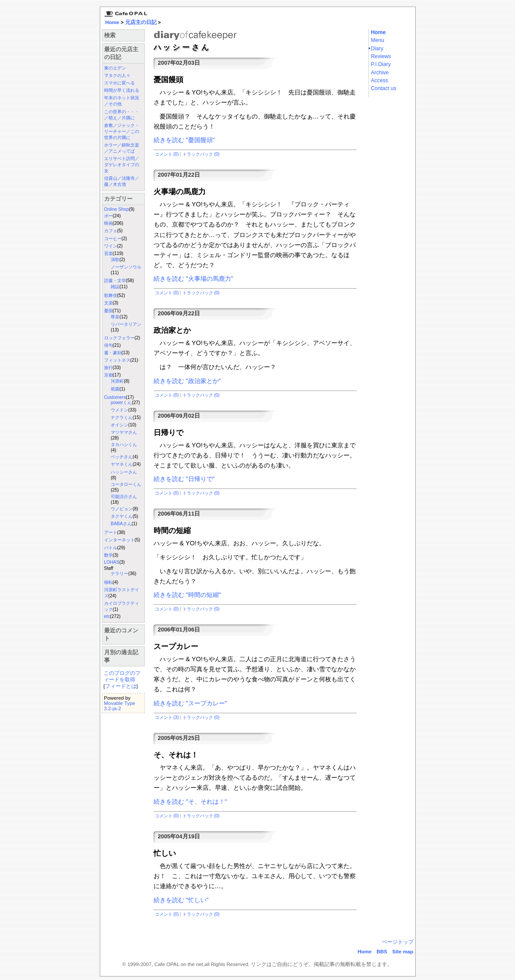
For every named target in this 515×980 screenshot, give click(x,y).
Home (112, 22)
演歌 (115, 260)
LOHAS (112, 562)
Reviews (381, 56)
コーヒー (113, 239)
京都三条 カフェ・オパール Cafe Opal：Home (124, 12)
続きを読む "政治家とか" (187, 381)
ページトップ (398, 942)
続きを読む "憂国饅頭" (184, 140)
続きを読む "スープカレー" (190, 703)
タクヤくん (122, 516)
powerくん (121, 403)
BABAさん (121, 524)
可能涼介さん (124, 497)
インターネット (119, 540)
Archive (380, 73)
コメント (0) (167, 154)
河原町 (117, 381)
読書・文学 (115, 281)
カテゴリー (118, 199)
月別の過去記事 (121, 656)
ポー (109, 216)
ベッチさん (122, 457)
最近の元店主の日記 (121, 53)
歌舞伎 (111, 295)
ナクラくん (122, 417)
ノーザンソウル (126, 267)
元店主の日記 (141, 22)
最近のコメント (121, 634)
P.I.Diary (381, 64)
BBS (382, 952)
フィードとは (121, 686)
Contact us (384, 88)
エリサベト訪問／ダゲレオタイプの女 (122, 165)
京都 (109, 375)
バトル (111, 548)
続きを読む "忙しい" (181, 900)
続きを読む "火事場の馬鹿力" (193, 279)
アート (111, 532)
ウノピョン (122, 509)
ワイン (111, 246)
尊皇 (115, 317)
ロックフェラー (119, 338)
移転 (109, 582)
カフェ (111, 231)
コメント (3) (167, 717)
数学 (109, 555)
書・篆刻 (113, 353)
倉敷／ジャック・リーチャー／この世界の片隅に (122, 131)
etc (107, 616)
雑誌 (115, 287)
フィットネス (117, 360)
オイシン (119, 425)
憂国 (109, 311)
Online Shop (117, 209)
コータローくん (126, 484)
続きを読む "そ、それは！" (190, 802)
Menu (378, 40)
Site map (403, 952)
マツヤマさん (124, 432)
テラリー (119, 574)
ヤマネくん (122, 464)
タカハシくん (124, 445)
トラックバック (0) (201, 154)
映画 (109, 223)
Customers (115, 397)
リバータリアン (126, 324)
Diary (377, 49)
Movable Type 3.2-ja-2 (120, 706)
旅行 (109, 368)
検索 (110, 35)
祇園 (115, 389)
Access (380, 80)
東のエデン (115, 68)
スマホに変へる (119, 83)
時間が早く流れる (122, 90)
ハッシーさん (124, 472)
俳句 (109, 345)
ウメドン (119, 410)
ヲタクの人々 (117, 75)
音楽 (109, 253)
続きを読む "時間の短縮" (187, 595)
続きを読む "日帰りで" (184, 479)
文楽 (109, 303)
